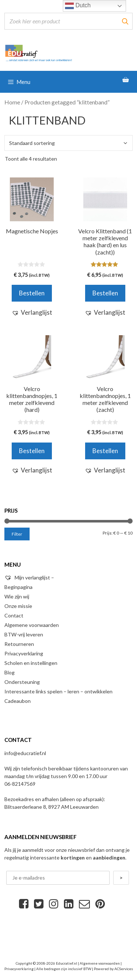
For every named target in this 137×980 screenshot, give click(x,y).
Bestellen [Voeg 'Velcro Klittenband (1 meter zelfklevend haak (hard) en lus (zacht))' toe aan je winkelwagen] (105, 293)
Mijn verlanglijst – (29, 577)
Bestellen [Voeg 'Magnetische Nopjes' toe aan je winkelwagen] (32, 293)
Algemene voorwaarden (32, 625)
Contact (14, 615)
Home (12, 102)
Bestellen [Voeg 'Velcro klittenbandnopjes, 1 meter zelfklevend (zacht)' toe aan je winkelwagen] (105, 451)
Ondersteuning (22, 682)
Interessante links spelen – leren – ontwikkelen (58, 691)
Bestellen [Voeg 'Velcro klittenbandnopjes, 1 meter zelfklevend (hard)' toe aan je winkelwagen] (32, 451)
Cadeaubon (18, 701)
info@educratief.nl (25, 753)
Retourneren (19, 644)
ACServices (124, 969)
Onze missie (18, 606)
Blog (9, 672)
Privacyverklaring (24, 653)
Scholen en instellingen (31, 663)
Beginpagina (18, 587)
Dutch (78, 6)
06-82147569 (20, 784)
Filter (17, 534)
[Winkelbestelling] (68, 143)
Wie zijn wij (17, 596)
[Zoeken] (125, 21)
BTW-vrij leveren (24, 634)
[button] (32, 313)
